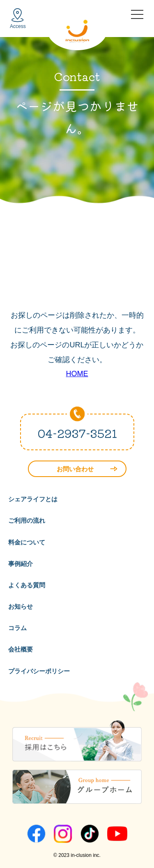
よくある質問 (27, 585)
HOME (77, 374)
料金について (27, 542)
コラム (17, 628)
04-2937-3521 (77, 433)
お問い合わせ (87, 469)
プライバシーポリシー (39, 671)
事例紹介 (21, 564)
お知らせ (21, 606)
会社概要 (21, 649)
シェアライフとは (33, 499)
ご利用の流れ (27, 520)
